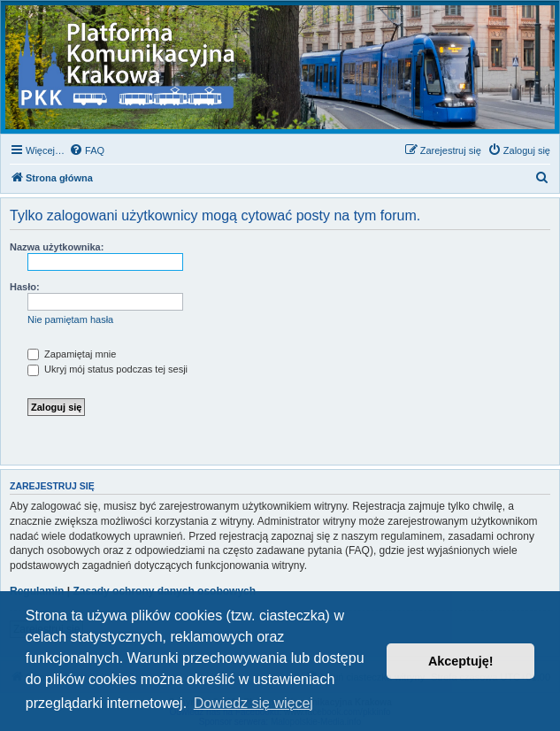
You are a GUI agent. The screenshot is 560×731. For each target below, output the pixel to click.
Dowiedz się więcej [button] (253, 703)
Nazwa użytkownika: (57, 247)
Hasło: (25, 287)
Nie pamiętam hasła (70, 319)
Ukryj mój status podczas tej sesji (107, 369)
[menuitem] (87, 150)
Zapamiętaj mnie (72, 354)
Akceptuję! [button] (461, 661)
